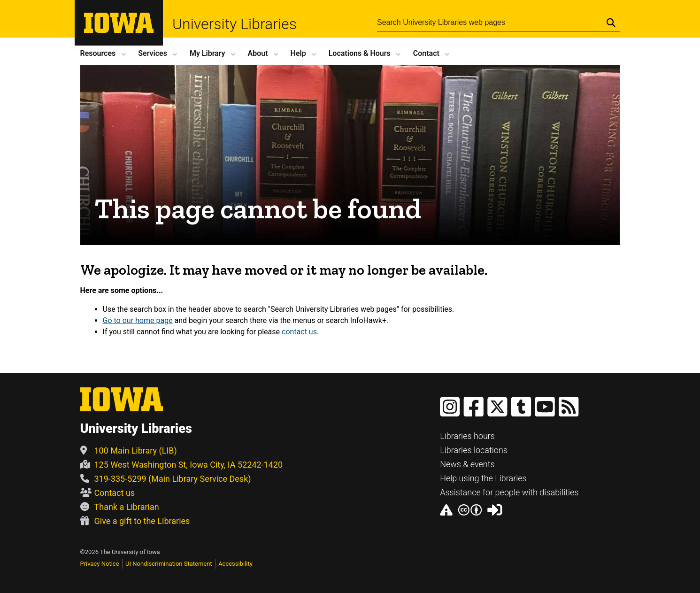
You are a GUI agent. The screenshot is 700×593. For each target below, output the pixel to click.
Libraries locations (474, 450)
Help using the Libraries (483, 478)
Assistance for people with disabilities (509, 492)
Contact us (108, 493)
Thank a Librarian (120, 507)
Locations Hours (360, 53)
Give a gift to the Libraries (135, 521)
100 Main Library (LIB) (129, 451)
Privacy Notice (100, 564)
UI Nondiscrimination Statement (169, 564)
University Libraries (235, 24)
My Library (208, 53)
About (258, 53)
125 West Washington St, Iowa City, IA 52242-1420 (182, 465)
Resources (98, 53)
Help (298, 53)
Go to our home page (138, 320)
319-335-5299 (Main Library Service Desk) (166, 479)
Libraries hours (467, 436)
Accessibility (235, 564)
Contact (426, 53)
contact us (299, 332)
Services (153, 53)
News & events (467, 464)
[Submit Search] (611, 23)
